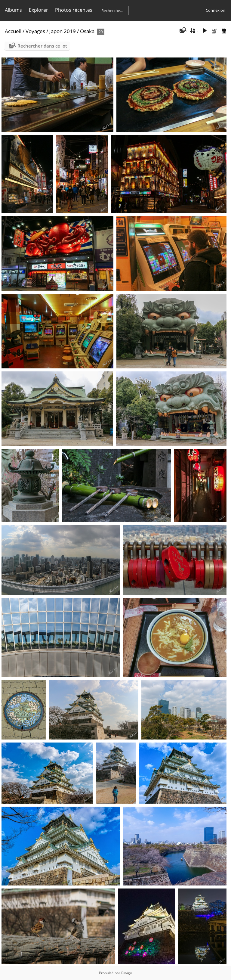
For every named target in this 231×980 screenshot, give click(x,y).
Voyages (35, 31)
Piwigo (127, 973)
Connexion (216, 10)
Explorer (38, 10)
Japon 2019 (63, 31)
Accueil (13, 31)
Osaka (87, 31)
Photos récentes (74, 10)
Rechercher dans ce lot (42, 46)
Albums (13, 10)
